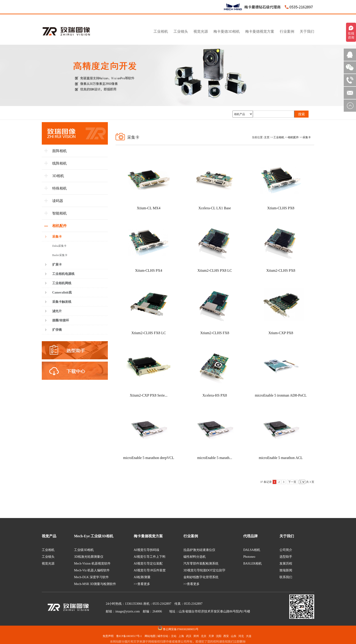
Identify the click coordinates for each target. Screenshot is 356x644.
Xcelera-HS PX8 (215, 395)
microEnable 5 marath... (215, 458)
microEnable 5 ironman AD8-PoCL (281, 395)
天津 (211, 636)
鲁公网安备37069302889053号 (181, 629)
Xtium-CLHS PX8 (281, 208)
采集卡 (307, 137)
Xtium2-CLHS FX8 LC (148, 333)
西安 (226, 636)
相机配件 (293, 137)
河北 (241, 636)
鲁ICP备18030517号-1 (129, 636)
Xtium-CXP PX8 (281, 333)
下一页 (292, 482)
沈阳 (219, 636)
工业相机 (279, 137)
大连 (249, 636)
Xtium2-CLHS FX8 (215, 333)
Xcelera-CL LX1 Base (215, 208)
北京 (204, 636)
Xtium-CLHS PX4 (149, 270)
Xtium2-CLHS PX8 (281, 270)
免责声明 (108, 636)
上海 (181, 636)
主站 (174, 636)
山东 (234, 636)
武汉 (189, 636)
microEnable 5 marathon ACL (281, 458)
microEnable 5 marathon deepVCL (148, 458)
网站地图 (150, 636)
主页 (267, 137)
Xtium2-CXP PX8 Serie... (148, 395)
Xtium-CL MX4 (149, 208)
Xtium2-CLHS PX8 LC (215, 270)
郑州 (196, 636)
